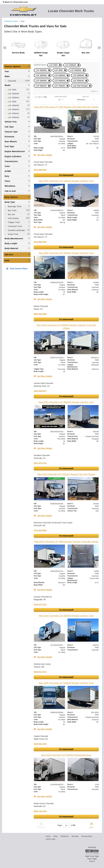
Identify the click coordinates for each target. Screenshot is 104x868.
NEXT (91, 825)
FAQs (55, 836)
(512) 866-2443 (40, 170)
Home (48, 836)
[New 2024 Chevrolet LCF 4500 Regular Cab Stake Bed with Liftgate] (66, 107)
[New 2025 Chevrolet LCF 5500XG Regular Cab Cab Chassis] (66, 474)
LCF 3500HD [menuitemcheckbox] (13, 94)
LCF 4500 (59, 70)
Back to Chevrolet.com (15, 2)
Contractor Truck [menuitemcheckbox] (15, 226)
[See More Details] (43, 155)
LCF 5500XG (79, 81)
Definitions (65, 836)
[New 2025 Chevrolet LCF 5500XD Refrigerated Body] (66, 755)
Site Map (75, 836)
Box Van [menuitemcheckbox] (11, 214)
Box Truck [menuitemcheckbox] (12, 210)
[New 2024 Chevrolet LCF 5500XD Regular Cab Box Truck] (66, 181)
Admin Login (51, 839)
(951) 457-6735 (40, 463)
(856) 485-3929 (40, 314)
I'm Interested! (66, 175)
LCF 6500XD (41, 86)
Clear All (94, 91)
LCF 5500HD (79, 75)
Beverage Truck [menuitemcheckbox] (14, 206)
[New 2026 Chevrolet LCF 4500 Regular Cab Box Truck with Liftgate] (66, 542)
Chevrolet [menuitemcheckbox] (12, 81)
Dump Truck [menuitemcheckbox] (13, 234)
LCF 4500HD (76, 70)
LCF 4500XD (60, 75)
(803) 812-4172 (40, 672)
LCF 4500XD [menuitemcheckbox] (13, 113)
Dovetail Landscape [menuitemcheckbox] (16, 230)
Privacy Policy (87, 836)
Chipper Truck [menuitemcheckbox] (14, 222)
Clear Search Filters (17, 269)
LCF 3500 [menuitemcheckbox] (12, 90)
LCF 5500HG (41, 81)
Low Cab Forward (80, 86)
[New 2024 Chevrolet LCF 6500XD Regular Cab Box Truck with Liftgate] (66, 327)
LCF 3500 (54, 65)
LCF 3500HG (41, 70)
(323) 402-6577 (40, 391)
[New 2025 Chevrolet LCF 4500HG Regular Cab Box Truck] (66, 402)
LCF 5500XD (60, 81)
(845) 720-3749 (40, 811)
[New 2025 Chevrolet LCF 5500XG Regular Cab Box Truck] (66, 253)
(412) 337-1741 (40, 604)
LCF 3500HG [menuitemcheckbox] (13, 98)
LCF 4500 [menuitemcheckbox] (12, 102)
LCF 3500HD (71, 65)
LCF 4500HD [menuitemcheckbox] (13, 105)
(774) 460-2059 (40, 530)
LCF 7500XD (60, 86)
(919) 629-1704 (40, 744)
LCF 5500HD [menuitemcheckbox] (13, 117)
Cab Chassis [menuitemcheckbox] (13, 218)
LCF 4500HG (41, 75)
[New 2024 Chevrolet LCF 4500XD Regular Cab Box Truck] (66, 616)
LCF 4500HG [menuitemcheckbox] (13, 109)
